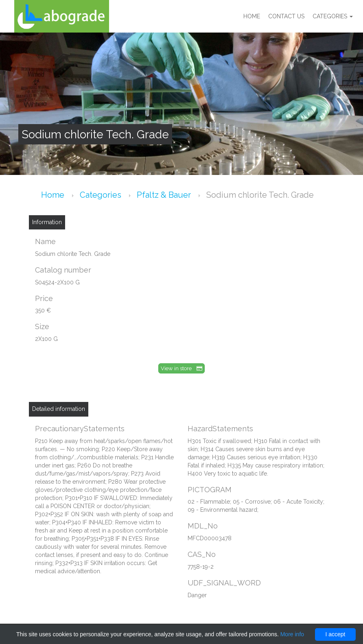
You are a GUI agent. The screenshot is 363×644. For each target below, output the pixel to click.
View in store (181, 368)
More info (292, 634)
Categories (333, 16)
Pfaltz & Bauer (165, 195)
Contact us (286, 16)
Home (252, 16)
